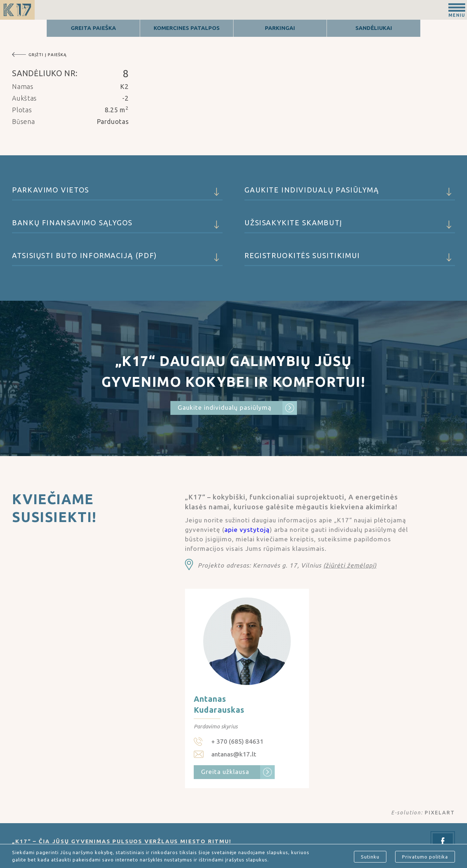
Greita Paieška (93, 28)
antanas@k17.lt (234, 754)
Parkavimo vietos (117, 193)
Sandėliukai (374, 28)
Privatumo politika (425, 857)
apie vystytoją (247, 530)
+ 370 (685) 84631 (237, 741)
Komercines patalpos (187, 28)
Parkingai (280, 28)
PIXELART (440, 813)
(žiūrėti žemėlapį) (350, 565)
